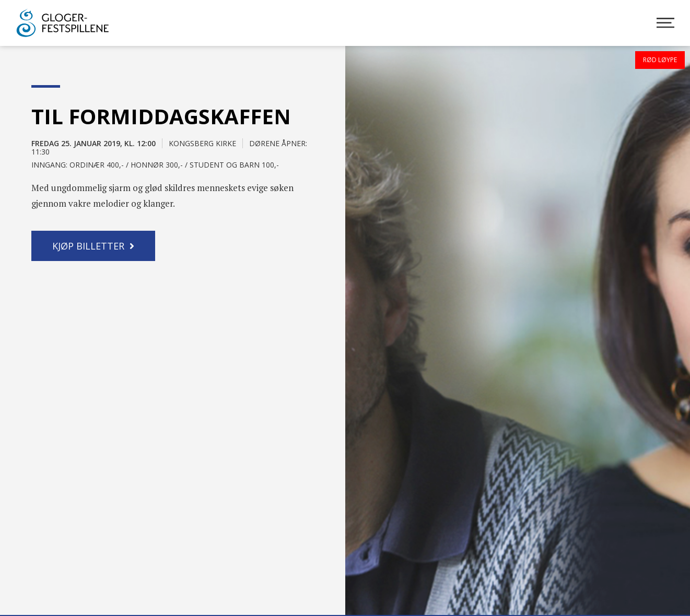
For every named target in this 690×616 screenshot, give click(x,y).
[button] (93, 246)
